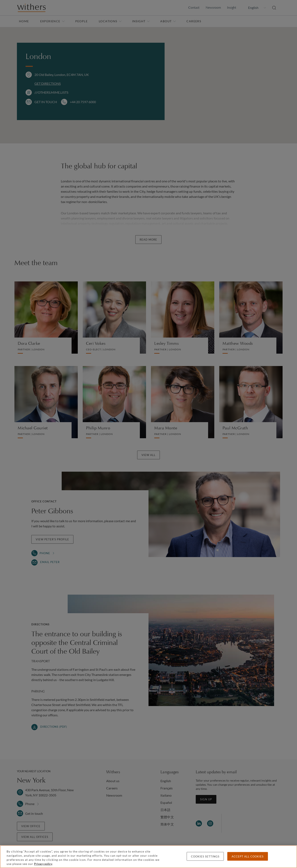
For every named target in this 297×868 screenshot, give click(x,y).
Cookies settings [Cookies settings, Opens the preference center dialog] (205, 856)
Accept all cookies (248, 856)
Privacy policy (43, 864)
